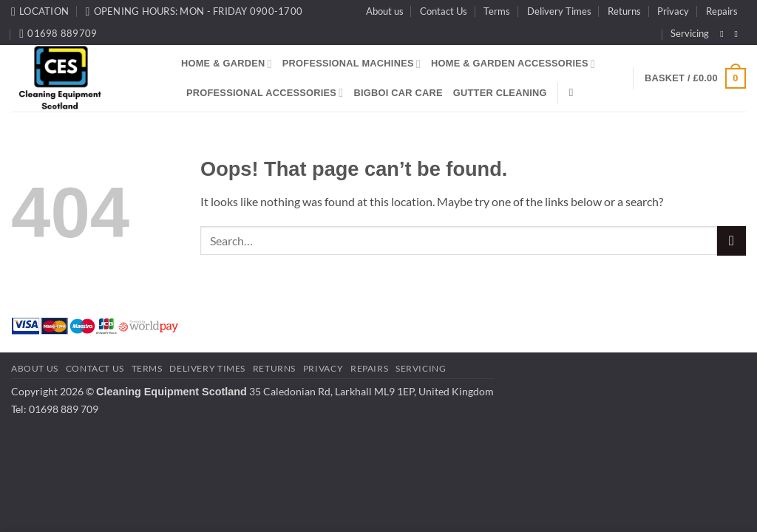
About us (385, 11)
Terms (497, 11)
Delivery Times (559, 11)
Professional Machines (352, 64)
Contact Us (444, 11)
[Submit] (731, 241)
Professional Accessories (265, 93)
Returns (624, 11)
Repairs (722, 11)
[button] (695, 78)
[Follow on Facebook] (724, 34)
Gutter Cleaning (500, 93)
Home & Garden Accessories (513, 64)
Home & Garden (227, 64)
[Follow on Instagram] (739, 34)
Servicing (690, 33)
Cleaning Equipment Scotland (172, 392)
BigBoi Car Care (398, 93)
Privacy (673, 11)
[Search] (575, 92)
